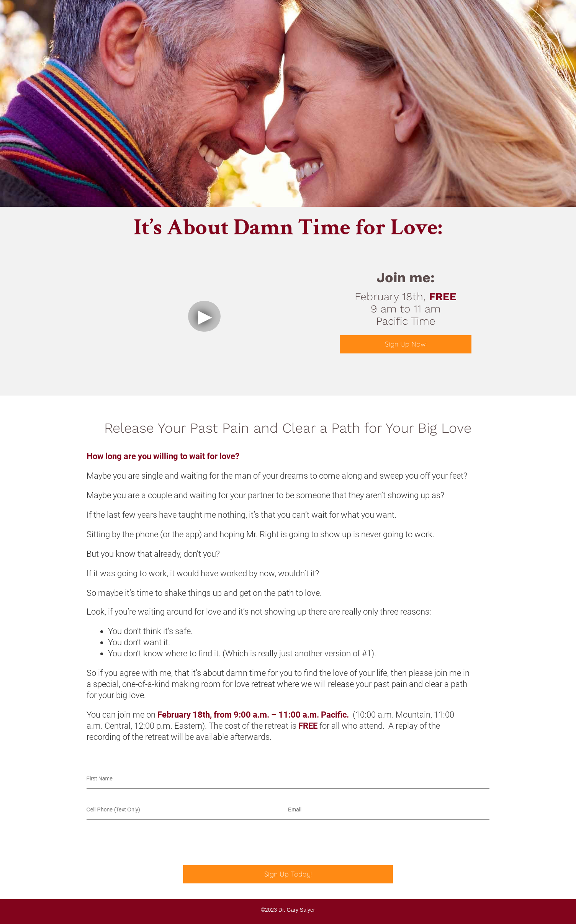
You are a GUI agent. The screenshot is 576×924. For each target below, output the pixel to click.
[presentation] (145, 842)
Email (295, 810)
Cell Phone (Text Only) (113, 810)
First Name (100, 778)
